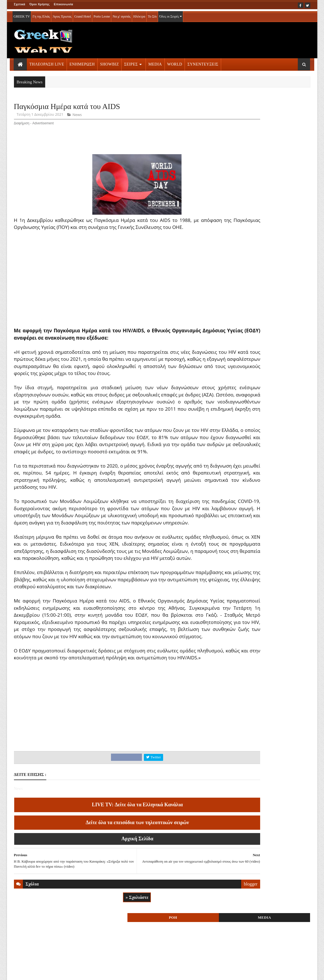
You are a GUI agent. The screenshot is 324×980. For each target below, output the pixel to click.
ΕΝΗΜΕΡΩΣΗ (82, 62)
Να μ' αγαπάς (122, 14)
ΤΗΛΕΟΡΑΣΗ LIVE (47, 62)
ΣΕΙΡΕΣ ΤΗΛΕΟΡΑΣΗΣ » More (265, 385)
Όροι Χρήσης (39, 4)
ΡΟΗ (248, 108)
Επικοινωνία (63, 4)
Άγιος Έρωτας (62, 14)
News (77, 116)
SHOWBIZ (109, 62)
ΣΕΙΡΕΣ (131, 62)
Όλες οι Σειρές (171, 14)
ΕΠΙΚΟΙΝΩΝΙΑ (66, 972)
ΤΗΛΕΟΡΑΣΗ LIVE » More (261, 348)
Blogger (189, 972)
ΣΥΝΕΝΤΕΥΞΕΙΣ (203, 62)
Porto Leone (102, 14)
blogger (208, 942)
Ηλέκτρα (139, 14)
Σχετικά (20, 4)
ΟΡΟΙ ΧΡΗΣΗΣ (41, 972)
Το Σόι (152, 14)
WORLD (175, 62)
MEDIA (155, 62)
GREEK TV (22, 14)
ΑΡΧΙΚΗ (20, 972)
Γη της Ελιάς (41, 14)
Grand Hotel (83, 14)
